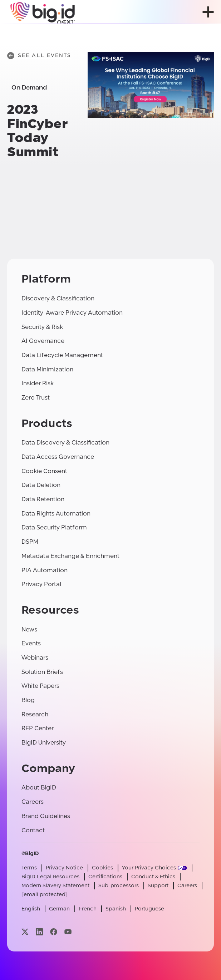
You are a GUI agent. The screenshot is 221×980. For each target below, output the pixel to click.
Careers (33, 802)
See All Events (39, 56)
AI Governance (43, 341)
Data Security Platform (54, 527)
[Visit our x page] (25, 932)
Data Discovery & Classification (65, 443)
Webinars (35, 658)
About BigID (39, 788)
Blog (28, 700)
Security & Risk (42, 327)
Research (35, 714)
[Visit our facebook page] (54, 932)
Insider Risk (38, 383)
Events (31, 643)
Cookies (102, 868)
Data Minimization (47, 369)
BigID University (44, 743)
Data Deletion (41, 485)
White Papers (40, 686)
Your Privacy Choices (149, 868)
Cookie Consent (44, 471)
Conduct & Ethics (153, 877)
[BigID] (43, 12)
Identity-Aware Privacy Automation (72, 313)
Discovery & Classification (58, 298)
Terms (29, 868)
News (29, 629)
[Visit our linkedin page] (39, 932)
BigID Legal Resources (50, 877)
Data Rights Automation (56, 514)
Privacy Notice (64, 868)
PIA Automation (45, 570)
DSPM (30, 542)
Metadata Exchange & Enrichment (70, 556)
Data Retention (43, 499)
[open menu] (208, 12)
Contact (33, 830)
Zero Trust (36, 398)
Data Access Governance (58, 457)
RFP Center (38, 728)
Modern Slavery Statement (55, 886)
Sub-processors (119, 886)
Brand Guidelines (46, 816)
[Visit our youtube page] (68, 932)
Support (158, 886)
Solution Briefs (42, 672)
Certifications (105, 877)
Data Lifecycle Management (62, 355)
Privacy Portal (41, 584)
